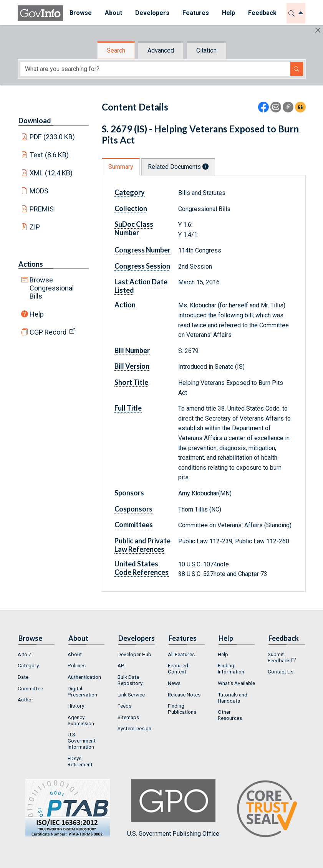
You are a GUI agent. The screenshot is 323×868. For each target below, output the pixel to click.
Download (35, 120)
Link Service (131, 695)
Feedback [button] (262, 13)
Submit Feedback (279, 657)
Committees (134, 525)
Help (37, 314)
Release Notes (184, 695)
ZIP (35, 227)
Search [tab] (116, 50)
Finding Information (231, 668)
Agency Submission (81, 720)
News (174, 683)
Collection (131, 208)
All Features (181, 654)
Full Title (128, 408)
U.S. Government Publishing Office (173, 808)
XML (51, 173)
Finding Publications (182, 709)
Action (125, 305)
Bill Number (132, 350)
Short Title (131, 382)
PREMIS (42, 209)
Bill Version (132, 366)
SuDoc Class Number (134, 228)
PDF (52, 137)
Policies (77, 665)
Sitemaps (128, 717)
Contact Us (281, 672)
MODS (39, 191)
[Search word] (155, 69)
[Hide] (318, 30)
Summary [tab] (121, 167)
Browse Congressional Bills (52, 288)
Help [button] (229, 13)
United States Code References (142, 568)
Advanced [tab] (161, 50)
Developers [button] (152, 13)
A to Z (25, 654)
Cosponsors (133, 509)
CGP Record (48, 332)
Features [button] (196, 13)
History (76, 706)
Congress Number (142, 250)
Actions (31, 264)
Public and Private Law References (142, 545)
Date (23, 677)
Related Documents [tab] (178, 167)
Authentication (84, 677)
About (75, 654)
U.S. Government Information (82, 741)
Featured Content (178, 668)
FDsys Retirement (80, 761)
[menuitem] (81, 13)
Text (49, 155)
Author (26, 700)
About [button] (113, 13)
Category (130, 192)
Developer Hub (134, 654)
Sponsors (129, 493)
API (122, 665)
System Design (134, 728)
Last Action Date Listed (141, 286)
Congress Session (142, 266)
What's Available (236, 683)
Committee (30, 688)
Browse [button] (81, 13)
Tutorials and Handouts (233, 698)
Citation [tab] (206, 50)
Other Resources (230, 715)
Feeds (124, 706)
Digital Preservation (82, 691)
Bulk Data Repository (130, 680)
